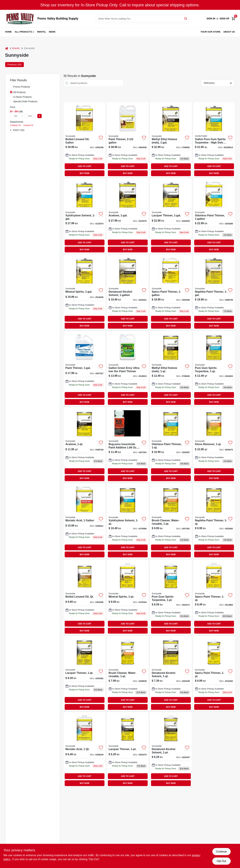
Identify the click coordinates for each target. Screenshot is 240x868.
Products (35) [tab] (14, 65)
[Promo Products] (11, 87)
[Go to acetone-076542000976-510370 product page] (128, 216)
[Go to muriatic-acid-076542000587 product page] (84, 750)
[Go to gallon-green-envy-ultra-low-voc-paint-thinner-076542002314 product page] (128, 369)
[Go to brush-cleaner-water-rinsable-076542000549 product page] (171, 521)
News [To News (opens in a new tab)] (52, 32)
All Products (23, 32)
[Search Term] (142, 19)
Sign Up (224, 19)
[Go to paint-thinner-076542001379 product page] (128, 140)
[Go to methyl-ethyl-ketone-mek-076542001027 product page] (171, 369)
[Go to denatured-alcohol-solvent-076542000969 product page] (171, 673)
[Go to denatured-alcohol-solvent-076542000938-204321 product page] (128, 292)
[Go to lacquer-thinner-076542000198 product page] (84, 673)
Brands (16, 48)
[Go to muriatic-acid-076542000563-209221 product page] (84, 521)
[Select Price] (39, 116)
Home (8, 32)
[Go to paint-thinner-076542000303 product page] (84, 369)
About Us (229, 32)
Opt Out (221, 861)
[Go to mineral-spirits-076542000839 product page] (84, 292)
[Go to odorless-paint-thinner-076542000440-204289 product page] (214, 216)
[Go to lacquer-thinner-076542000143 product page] (171, 216)
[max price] (30, 116)
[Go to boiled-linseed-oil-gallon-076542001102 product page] (84, 140)
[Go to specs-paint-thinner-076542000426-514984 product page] (214, 597)
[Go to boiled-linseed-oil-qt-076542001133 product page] (84, 597)
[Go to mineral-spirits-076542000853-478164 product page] (128, 597)
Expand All (28, 125)
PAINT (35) (19, 130)
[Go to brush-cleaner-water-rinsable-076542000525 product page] (128, 673)
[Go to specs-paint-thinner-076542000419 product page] (214, 673)
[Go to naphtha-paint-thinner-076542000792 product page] (214, 521)
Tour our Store (210, 32)
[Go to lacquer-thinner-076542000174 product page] (128, 750)
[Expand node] (11, 130)
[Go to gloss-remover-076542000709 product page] (214, 445)
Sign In (211, 19)
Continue (221, 852)
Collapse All (15, 125)
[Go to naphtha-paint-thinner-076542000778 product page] (214, 292)
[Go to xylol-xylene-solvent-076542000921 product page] (128, 521)
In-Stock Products (23, 97)
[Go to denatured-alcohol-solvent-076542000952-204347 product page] (171, 750)
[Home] (7, 48)
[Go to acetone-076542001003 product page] (84, 445)
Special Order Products (25, 101)
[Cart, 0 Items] (233, 19)
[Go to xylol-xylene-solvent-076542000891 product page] (84, 216)
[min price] (16, 116)
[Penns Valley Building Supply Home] (20, 19)
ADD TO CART (84, 166)
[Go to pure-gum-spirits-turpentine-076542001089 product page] (171, 597)
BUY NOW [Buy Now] (85, 173)
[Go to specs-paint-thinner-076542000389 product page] (171, 292)
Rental (42, 32)
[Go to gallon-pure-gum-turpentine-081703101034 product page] (214, 140)
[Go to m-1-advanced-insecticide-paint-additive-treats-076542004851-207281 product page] (128, 445)
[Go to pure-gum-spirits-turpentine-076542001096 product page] (214, 369)
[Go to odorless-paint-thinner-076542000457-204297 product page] (171, 445)
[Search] (186, 18)
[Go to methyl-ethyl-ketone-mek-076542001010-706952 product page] (171, 140)
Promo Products (22, 87)
